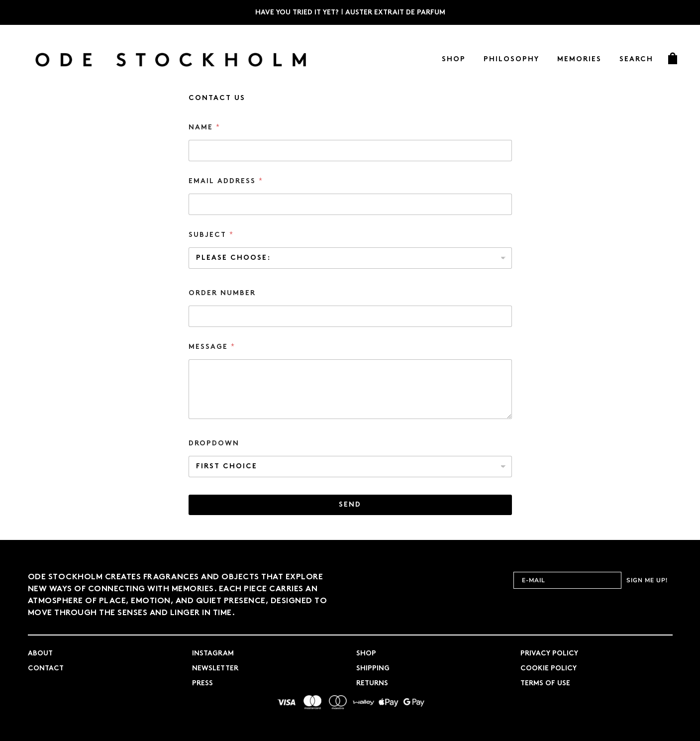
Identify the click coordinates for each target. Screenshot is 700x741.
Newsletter (215, 669)
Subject (211, 235)
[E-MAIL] (567, 580)
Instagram (213, 654)
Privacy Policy (549, 654)
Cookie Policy (549, 669)
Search (636, 59)
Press (202, 684)
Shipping (373, 669)
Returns (372, 684)
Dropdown (214, 444)
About (40, 654)
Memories (579, 59)
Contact (46, 669)
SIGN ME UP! (647, 580)
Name (204, 127)
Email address (225, 181)
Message (211, 347)
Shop (454, 59)
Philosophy (511, 59)
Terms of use (545, 684)
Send (350, 505)
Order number (222, 293)
